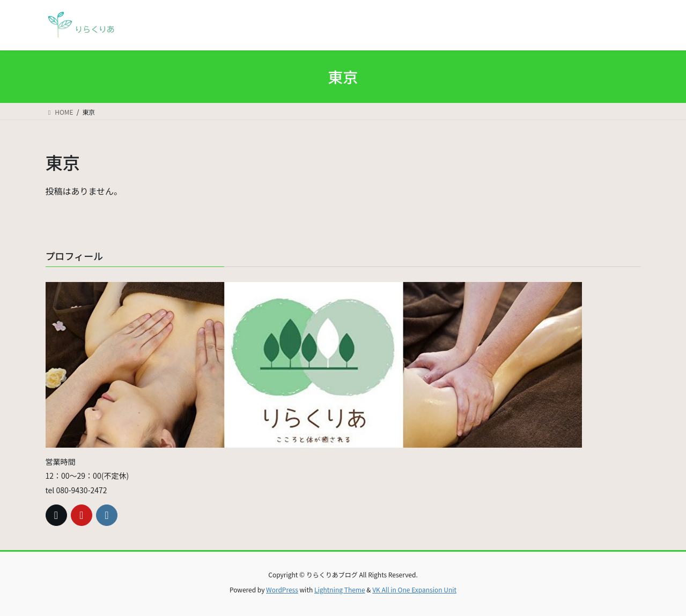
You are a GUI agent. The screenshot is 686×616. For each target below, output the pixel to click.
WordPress (282, 589)
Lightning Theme (340, 589)
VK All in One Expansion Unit (414, 589)
